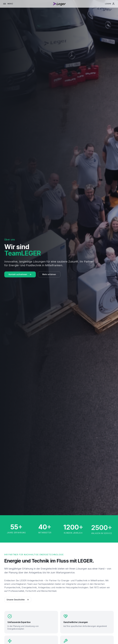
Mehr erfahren (49, 274)
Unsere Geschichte (16, 600)
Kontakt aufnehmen (20, 274)
